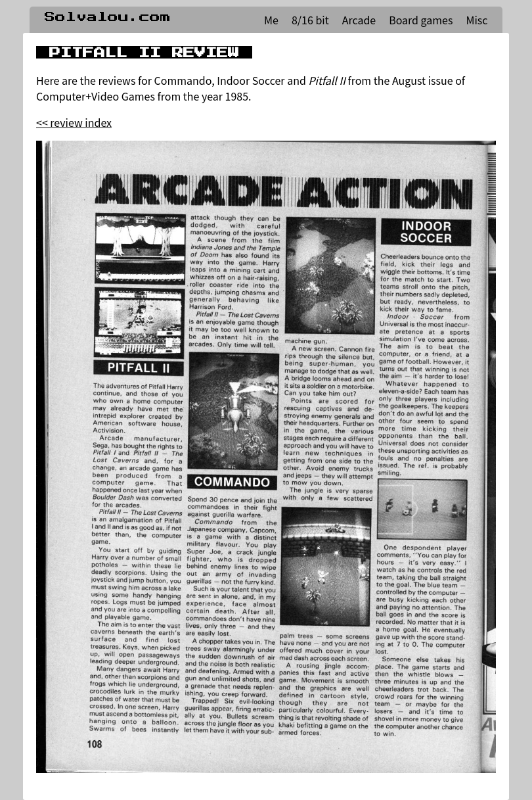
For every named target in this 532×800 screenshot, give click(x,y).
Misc (477, 20)
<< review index (74, 122)
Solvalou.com (108, 17)
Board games (421, 20)
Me (271, 20)
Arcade (359, 20)
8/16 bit (310, 20)
